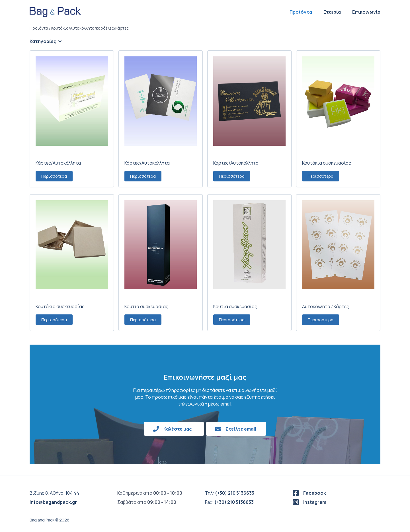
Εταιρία (332, 12)
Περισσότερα (54, 176)
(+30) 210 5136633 (235, 493)
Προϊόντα (301, 12)
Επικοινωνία (366, 12)
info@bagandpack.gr (53, 502)
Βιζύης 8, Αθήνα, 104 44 (54, 493)
